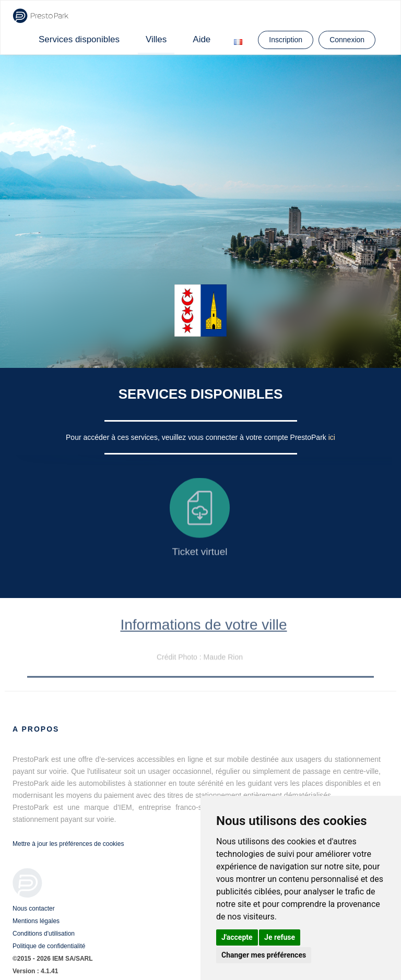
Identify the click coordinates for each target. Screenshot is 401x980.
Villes (156, 39)
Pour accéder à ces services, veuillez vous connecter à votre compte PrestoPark (197, 437)
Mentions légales (36, 921)
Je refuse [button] (280, 937)
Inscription (286, 40)
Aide (202, 39)
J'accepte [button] (237, 937)
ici (332, 437)
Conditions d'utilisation (44, 934)
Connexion (347, 40)
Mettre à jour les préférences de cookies (68, 844)
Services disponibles (79, 39)
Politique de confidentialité (49, 946)
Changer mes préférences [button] (264, 955)
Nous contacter (34, 909)
